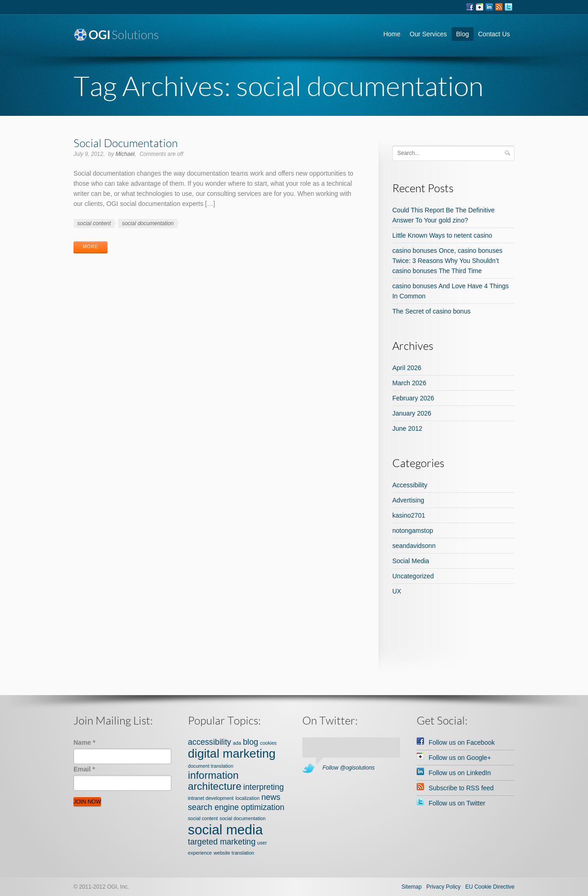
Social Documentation (126, 143)
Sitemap (412, 887)
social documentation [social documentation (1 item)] (243, 818)
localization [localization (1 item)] (247, 798)
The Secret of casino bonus (431, 311)
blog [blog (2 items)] (251, 742)
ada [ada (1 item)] (237, 743)
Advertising (408, 500)
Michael (125, 154)
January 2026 (412, 413)
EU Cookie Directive (490, 887)
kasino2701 (409, 515)
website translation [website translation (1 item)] (234, 853)
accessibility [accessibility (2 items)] (209, 742)
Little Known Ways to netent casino (442, 235)
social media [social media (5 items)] (225, 830)
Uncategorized (413, 576)
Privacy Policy (444, 887)
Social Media (411, 561)
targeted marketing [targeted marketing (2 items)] (222, 842)
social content (94, 223)
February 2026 (413, 398)
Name (84, 742)
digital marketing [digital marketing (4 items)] (232, 753)
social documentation (148, 223)
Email (84, 769)
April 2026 (407, 368)
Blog (463, 34)
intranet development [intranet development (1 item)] (211, 798)
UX (397, 591)
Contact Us (494, 34)
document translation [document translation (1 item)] (211, 766)
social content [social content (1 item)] (203, 818)
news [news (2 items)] (271, 797)
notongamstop (413, 531)
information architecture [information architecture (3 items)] (215, 781)
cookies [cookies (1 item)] (268, 743)
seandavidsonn (414, 546)
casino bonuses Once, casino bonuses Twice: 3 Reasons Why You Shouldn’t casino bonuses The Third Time (447, 261)
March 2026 (409, 383)
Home (392, 34)
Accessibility (410, 485)
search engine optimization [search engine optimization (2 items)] (236, 807)
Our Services (428, 34)
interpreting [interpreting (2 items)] (264, 787)
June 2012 (407, 428)
